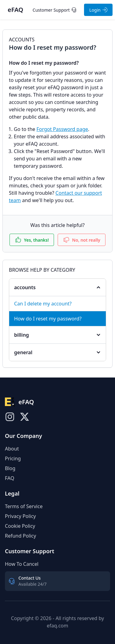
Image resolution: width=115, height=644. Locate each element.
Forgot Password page (62, 129)
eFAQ (15, 10)
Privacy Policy (20, 516)
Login (98, 10)
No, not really (82, 240)
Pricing (13, 458)
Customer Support (54, 10)
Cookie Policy (20, 526)
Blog (10, 468)
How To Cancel (22, 564)
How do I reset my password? (48, 319)
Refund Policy (21, 536)
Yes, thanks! (32, 240)
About (12, 449)
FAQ (10, 478)
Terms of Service (24, 506)
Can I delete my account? (43, 304)
